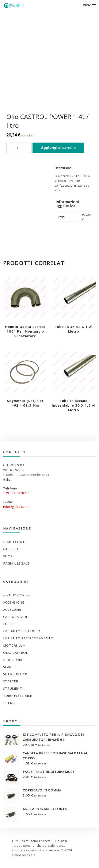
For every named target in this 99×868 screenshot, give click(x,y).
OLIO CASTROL (16, 652)
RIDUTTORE (13, 660)
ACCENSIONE (14, 602)
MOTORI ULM (14, 645)
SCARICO (10, 667)
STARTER (11, 681)
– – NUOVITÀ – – (17, 595)
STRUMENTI (13, 688)
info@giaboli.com (16, 507)
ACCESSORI (12, 609)
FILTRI (9, 624)
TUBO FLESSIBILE (18, 695)
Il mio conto (15, 542)
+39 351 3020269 (16, 493)
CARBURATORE (16, 617)
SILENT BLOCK (15, 674)
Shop (8, 556)
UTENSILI (11, 703)
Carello (11, 549)
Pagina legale (16, 563)
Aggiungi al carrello (58, 148)
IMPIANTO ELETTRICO (22, 631)
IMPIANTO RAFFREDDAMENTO (28, 638)
